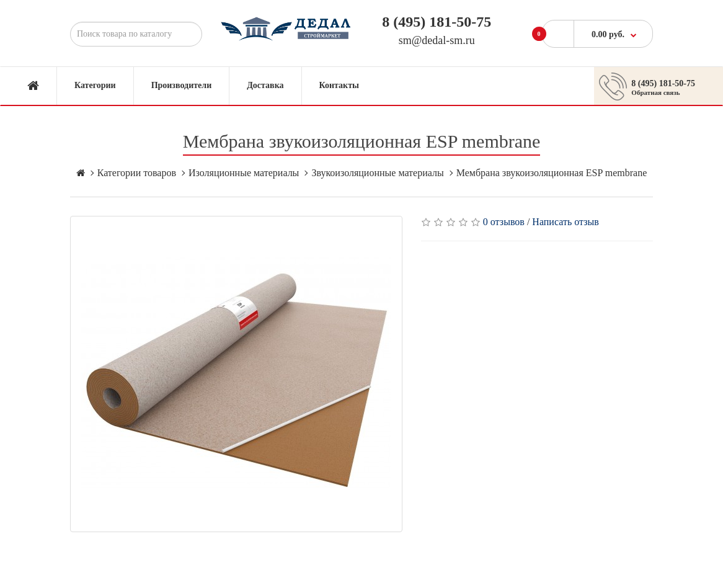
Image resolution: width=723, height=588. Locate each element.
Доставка (265, 85)
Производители (182, 85)
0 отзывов (504, 222)
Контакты (339, 85)
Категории (95, 85)
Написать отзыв (565, 222)
